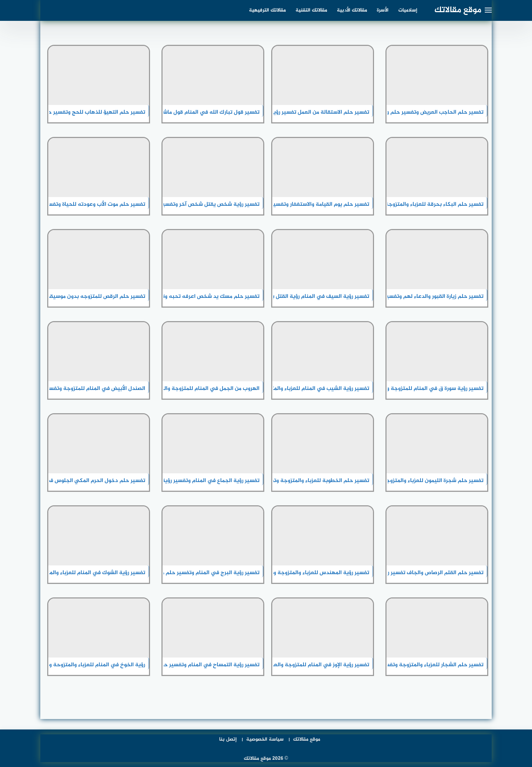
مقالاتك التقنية (311, 10)
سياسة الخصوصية (265, 739)
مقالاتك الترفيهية (267, 10)
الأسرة (383, 10)
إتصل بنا (228, 739)
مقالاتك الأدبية (352, 10)
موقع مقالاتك (458, 10)
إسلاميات (408, 10)
